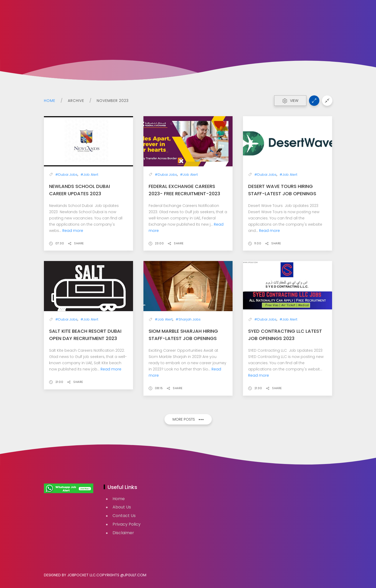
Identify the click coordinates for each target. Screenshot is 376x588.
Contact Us (124, 516)
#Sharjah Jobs (188, 319)
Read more (73, 231)
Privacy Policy (127, 524)
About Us (122, 507)
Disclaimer (123, 533)
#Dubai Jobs (66, 175)
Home (50, 101)
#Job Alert (89, 175)
